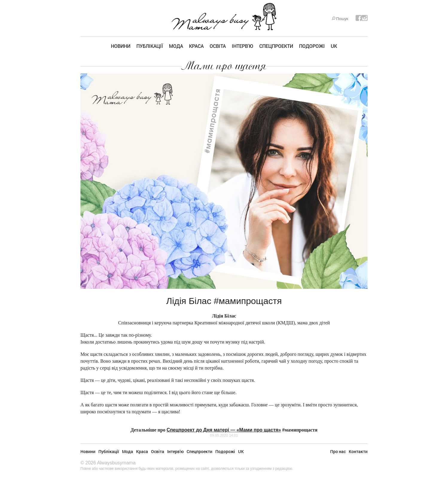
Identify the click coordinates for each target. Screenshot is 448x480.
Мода (176, 46)
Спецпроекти (276, 46)
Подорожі (312, 46)
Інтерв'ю (243, 46)
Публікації (150, 46)
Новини (121, 46)
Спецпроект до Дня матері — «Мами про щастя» (224, 430)
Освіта (218, 46)
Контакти (358, 451)
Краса (196, 46)
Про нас (338, 451)
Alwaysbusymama (116, 463)
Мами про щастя (224, 66)
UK (334, 46)
